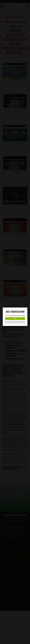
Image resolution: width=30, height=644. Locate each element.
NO (15, 322)
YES (15, 319)
